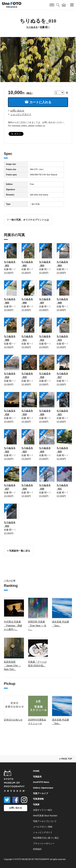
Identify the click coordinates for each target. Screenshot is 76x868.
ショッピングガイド (21, 114)
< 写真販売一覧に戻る (19, 551)
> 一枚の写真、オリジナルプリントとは (28, 220)
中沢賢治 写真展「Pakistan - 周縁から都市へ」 (13, 625)
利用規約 (37, 849)
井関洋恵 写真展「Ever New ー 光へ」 (37, 625)
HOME (36, 771)
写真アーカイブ (41, 793)
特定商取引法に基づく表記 (46, 838)
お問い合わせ (17, 111)
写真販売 (37, 777)
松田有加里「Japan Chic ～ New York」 (12, 666)
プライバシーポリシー (44, 843)
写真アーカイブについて (45, 821)
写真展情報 (38, 799)
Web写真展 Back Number (45, 816)
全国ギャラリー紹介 (43, 810)
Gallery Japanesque (43, 788)
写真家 (36, 804)
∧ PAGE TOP (66, 759)
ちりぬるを (32, 27)
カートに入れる (38, 102)
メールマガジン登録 (43, 827)
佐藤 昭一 (45, 27)
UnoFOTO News (41, 782)
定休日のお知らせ (13, 720)
